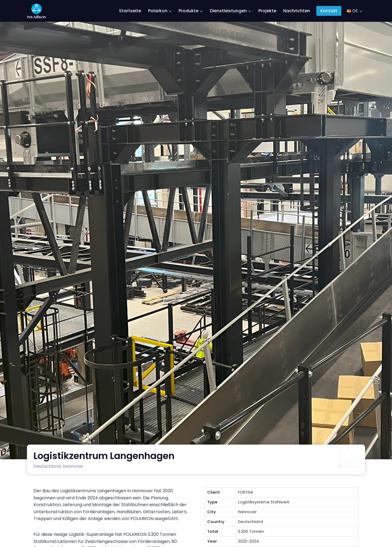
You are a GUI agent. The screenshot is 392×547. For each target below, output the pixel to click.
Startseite (130, 11)
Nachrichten (297, 11)
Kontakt (329, 11)
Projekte (267, 11)
